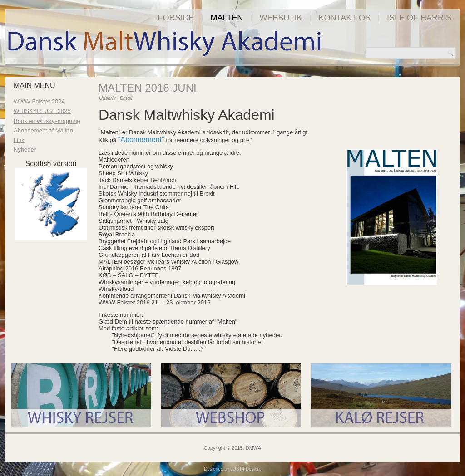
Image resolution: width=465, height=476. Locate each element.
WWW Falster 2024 (39, 101)
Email (126, 98)
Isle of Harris (419, 18)
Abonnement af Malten (43, 130)
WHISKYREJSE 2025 (42, 111)
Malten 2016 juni (148, 88)
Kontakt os (345, 18)
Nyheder (25, 150)
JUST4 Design (245, 469)
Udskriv (108, 98)
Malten (227, 18)
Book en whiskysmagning (47, 121)
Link (19, 140)
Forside (176, 18)
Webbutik (281, 18)
